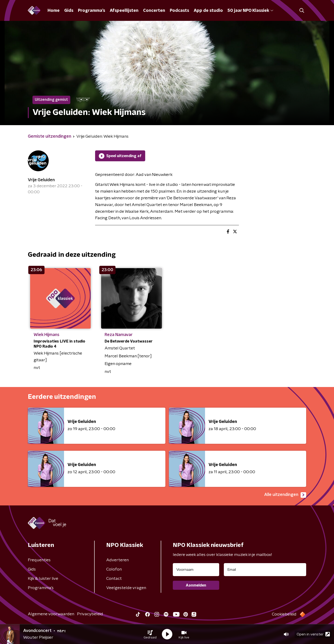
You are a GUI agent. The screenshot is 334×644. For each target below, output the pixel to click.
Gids (69, 11)
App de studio (208, 11)
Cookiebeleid (284, 614)
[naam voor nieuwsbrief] (196, 570)
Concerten (154, 11)
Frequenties (39, 560)
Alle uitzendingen (285, 495)
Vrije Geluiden (41, 180)
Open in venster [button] (313, 634)
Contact (114, 579)
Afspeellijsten (124, 11)
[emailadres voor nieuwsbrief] (265, 570)
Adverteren (117, 560)
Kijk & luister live (43, 579)
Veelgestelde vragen (126, 588)
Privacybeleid (90, 614)
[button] (150, 634)
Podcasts (179, 11)
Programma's (92, 11)
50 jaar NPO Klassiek (250, 11)
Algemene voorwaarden (51, 614)
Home (54, 11)
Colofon (114, 569)
